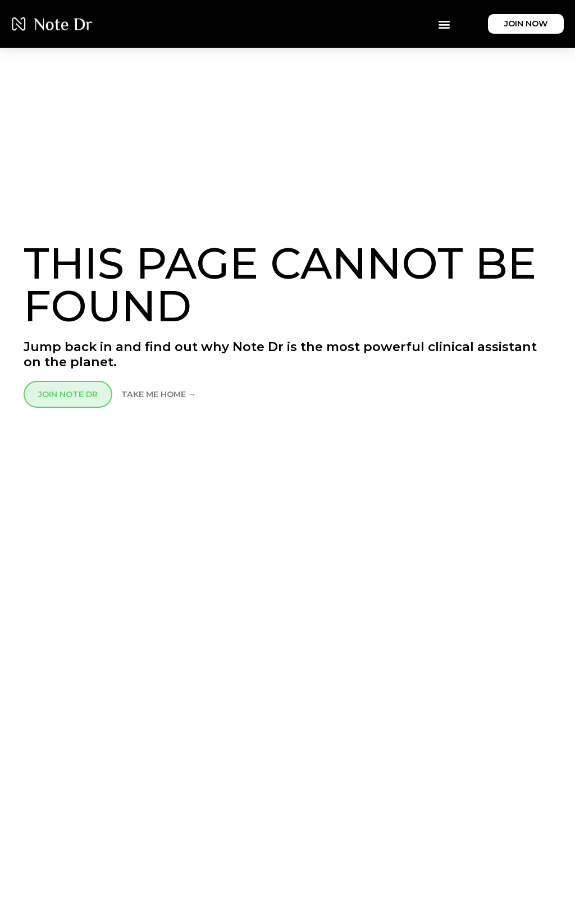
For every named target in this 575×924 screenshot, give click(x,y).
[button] (444, 24)
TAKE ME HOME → (159, 394)
